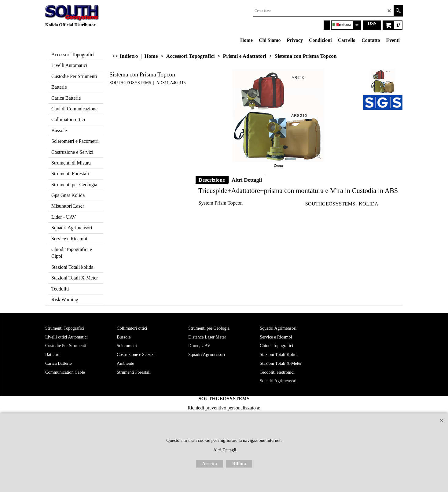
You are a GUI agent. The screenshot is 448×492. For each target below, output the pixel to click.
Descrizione (212, 180)
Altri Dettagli (247, 180)
